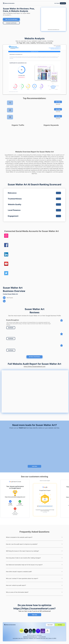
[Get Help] (58, 102)
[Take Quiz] (34, 615)
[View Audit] (50, 625)
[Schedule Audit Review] (11, 23)
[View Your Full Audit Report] (11, 19)
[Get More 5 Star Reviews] (34, 357)
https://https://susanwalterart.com (54, 29)
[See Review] (11, 328)
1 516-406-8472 (42, 637)
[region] (9, 3)
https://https (21, 608)
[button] (11, 339)
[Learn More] (34, 466)
